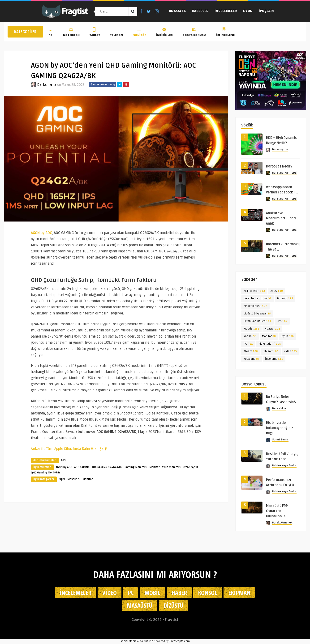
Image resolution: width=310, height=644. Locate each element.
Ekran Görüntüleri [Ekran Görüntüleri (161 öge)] (257, 321)
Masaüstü (74, 479)
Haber (179, 593)
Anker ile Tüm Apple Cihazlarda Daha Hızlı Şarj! (69, 449)
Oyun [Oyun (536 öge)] (288, 336)
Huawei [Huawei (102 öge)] (272, 329)
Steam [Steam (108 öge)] (251, 351)
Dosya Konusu (194, 33)
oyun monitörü (172, 467)
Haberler (200, 11)
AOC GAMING (82, 467)
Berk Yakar (279, 408)
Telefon (116, 33)
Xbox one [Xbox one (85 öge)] (252, 359)
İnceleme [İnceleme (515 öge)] (274, 359)
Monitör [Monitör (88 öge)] (269, 336)
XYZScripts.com (180, 641)
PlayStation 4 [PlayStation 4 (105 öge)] (270, 344)
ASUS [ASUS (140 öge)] (277, 291)
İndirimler (164, 33)
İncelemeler (226, 11)
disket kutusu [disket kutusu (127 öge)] (255, 306)
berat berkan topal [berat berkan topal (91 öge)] (258, 299)
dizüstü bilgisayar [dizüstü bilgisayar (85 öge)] (257, 314)
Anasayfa (177, 11)
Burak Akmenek (282, 523)
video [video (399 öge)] (290, 351)
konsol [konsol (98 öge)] (250, 336)
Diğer (62, 479)
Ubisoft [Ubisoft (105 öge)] (271, 351)
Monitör (140, 33)
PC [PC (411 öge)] (248, 344)
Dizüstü (173, 605)
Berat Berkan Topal (285, 173)
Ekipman (239, 593)
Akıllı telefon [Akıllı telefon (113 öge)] (254, 291)
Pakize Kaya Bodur (284, 466)
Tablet (95, 33)
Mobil (153, 593)
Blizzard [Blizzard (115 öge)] (285, 299)
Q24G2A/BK (191, 467)
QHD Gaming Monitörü (45, 473)
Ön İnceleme (225, 33)
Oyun (248, 11)
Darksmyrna (47, 85)
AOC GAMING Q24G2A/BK (107, 467)
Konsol (208, 593)
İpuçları (266, 11)
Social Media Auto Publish (137, 641)
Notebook (71, 33)
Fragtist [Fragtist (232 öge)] (251, 329)
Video (110, 593)
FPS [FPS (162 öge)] (282, 321)
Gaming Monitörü (136, 467)
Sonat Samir (280, 440)
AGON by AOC (64, 467)
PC (51, 33)
